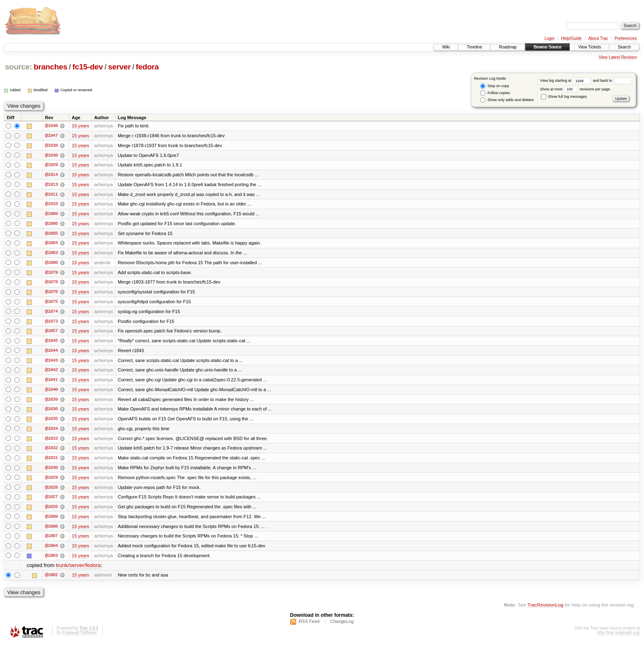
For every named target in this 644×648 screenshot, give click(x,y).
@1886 (51, 224)
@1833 (51, 441)
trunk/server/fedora (78, 570)
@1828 (51, 491)
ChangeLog (342, 626)
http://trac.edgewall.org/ (619, 637)
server (119, 67)
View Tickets (590, 47)
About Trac (598, 38)
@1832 (51, 451)
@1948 (51, 126)
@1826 (51, 510)
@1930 (51, 155)
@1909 (51, 214)
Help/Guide (571, 38)
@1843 (51, 362)
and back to (613, 81)
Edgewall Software (79, 637)
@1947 (51, 136)
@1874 (51, 313)
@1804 (51, 550)
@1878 (51, 284)
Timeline (474, 47)
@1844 (51, 353)
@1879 (51, 274)
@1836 (51, 412)
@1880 (51, 264)
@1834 (51, 431)
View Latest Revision (618, 57)
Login (550, 38)
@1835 (51, 422)
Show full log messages (564, 97)
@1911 (51, 195)
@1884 (51, 244)
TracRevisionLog (545, 609)
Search (624, 47)
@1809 (51, 520)
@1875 (51, 303)
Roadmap (508, 47)
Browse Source (547, 47)
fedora (147, 67)
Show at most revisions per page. (576, 89)
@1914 (51, 175)
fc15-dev (87, 67)
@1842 (51, 372)
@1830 (51, 471)
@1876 (51, 293)
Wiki (446, 47)
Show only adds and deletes (507, 100)
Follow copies (495, 93)
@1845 (51, 343)
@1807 (51, 540)
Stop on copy (494, 86)
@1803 (51, 560)
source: (18, 67)
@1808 (51, 530)
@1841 (51, 382)
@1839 (51, 402)
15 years (80, 126)
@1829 (51, 481)
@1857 (51, 333)
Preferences (626, 38)
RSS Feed (309, 626)
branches (51, 67)
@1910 (51, 205)
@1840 (51, 392)
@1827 (51, 500)
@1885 (51, 234)
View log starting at (567, 81)
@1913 (51, 185)
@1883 (51, 254)
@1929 (51, 165)
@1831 (51, 461)
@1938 (51, 145)
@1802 (51, 579)
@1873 (51, 323)
